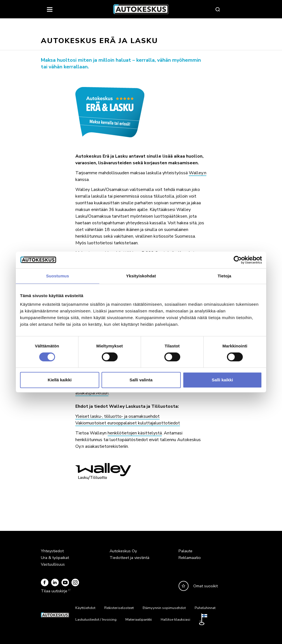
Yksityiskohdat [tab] (141, 276)
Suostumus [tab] (58, 276)
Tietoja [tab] (225, 276)
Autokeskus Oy (123, 551)
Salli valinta (141, 380)
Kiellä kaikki (60, 380)
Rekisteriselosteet (119, 608)
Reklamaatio (190, 558)
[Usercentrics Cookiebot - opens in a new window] (238, 260)
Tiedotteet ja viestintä (129, 558)
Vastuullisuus (53, 564)
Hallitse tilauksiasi (175, 620)
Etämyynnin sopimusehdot (164, 608)
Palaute (185, 551)
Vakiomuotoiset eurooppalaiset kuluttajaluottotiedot (128, 423)
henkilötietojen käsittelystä (135, 433)
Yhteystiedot (52, 551)
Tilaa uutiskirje (55, 591)
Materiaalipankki (139, 620)
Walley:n (198, 173)
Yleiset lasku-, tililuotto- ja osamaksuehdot (117, 416)
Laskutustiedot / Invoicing (96, 620)
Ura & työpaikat (55, 558)
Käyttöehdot (85, 608)
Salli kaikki (222, 380)
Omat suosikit (206, 586)
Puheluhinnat (205, 608)
